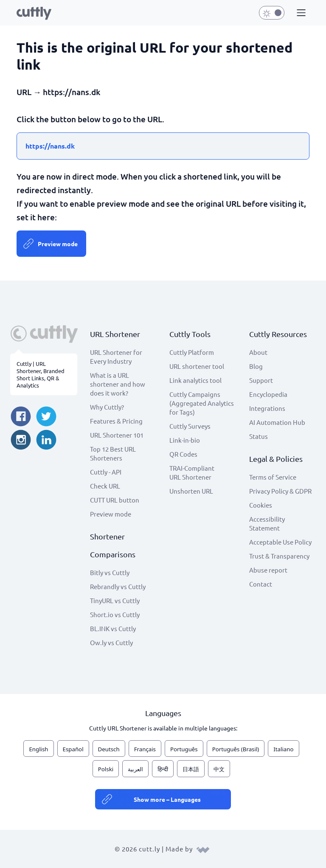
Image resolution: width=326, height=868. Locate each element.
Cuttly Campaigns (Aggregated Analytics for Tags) (202, 403)
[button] (300, 13)
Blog (256, 366)
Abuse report (268, 570)
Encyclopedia (268, 394)
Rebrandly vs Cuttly (118, 586)
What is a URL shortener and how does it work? (118, 384)
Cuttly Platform (192, 352)
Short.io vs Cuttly (115, 614)
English (38, 749)
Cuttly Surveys (190, 426)
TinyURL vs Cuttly (115, 600)
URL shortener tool (197, 366)
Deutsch (109, 749)
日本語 (191, 769)
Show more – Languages (167, 799)
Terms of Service (273, 477)
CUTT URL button (115, 500)
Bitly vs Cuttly (110, 572)
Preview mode (58, 244)
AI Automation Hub (277, 422)
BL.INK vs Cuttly (113, 628)
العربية (135, 769)
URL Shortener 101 (117, 435)
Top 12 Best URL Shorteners (113, 453)
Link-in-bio (185, 440)
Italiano (283, 749)
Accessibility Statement (267, 523)
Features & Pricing (116, 421)
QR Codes (183, 454)
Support (261, 380)
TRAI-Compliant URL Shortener (192, 472)
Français (145, 749)
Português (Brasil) (236, 749)
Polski (106, 769)
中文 (219, 769)
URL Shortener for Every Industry (116, 357)
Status (259, 436)
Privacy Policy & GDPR (280, 491)
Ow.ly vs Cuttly (111, 642)
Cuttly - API (106, 472)
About (258, 352)
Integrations (267, 408)
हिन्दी (163, 769)
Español (73, 749)
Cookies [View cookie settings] (261, 505)
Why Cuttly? (107, 407)
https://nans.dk (50, 146)
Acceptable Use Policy (280, 542)
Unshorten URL (191, 491)
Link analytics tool (195, 380)
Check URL (105, 486)
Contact (261, 584)
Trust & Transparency (279, 556)
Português (184, 749)
